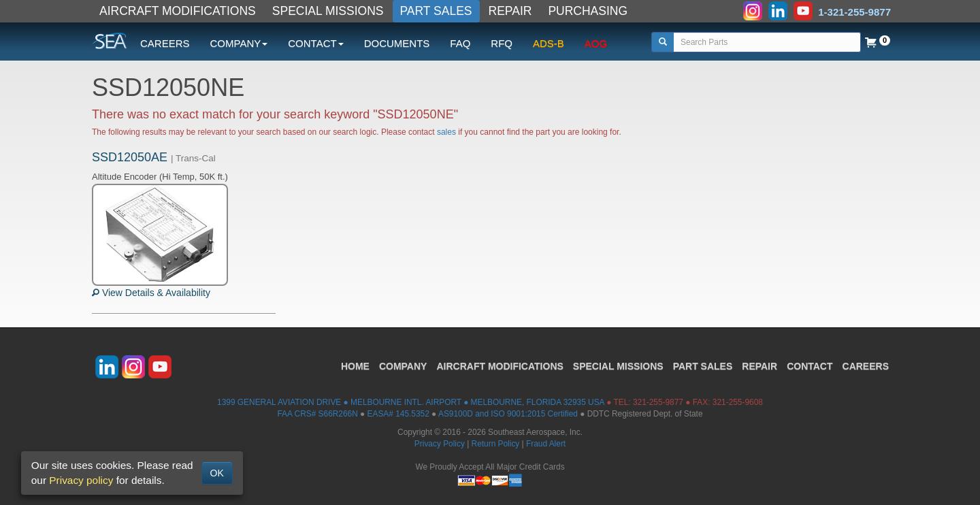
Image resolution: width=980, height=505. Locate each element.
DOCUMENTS (397, 43)
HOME (355, 366)
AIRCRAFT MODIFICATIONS (178, 11)
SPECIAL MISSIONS (328, 11)
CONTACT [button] (315, 43)
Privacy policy (81, 480)
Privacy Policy (440, 444)
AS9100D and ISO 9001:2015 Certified (508, 414)
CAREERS (165, 43)
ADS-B (549, 43)
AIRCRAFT (500, 366)
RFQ (502, 43)
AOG (596, 43)
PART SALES (436, 11)
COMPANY (403, 366)
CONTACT (810, 366)
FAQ (460, 43)
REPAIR (510, 11)
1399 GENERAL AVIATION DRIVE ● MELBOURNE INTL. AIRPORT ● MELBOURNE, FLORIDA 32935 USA (411, 402)
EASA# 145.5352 (398, 414)
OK (217, 473)
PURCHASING (588, 11)
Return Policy (496, 444)
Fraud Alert (546, 444)
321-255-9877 (658, 402)
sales (446, 132)
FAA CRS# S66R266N (317, 414)
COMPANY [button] (239, 43)
